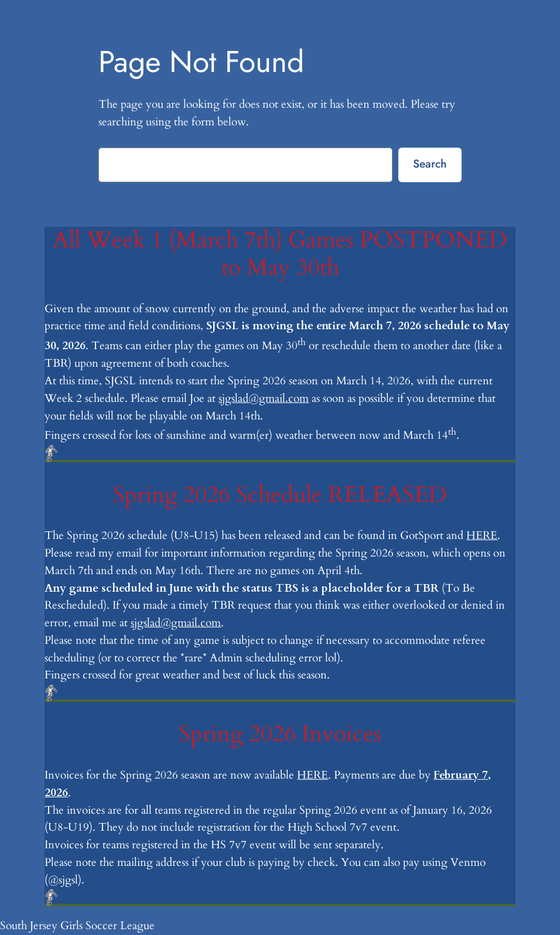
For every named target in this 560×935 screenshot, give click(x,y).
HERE (482, 535)
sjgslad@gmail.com (264, 398)
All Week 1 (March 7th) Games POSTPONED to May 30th (280, 254)
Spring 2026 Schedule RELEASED (280, 495)
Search (430, 163)
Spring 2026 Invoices (280, 734)
